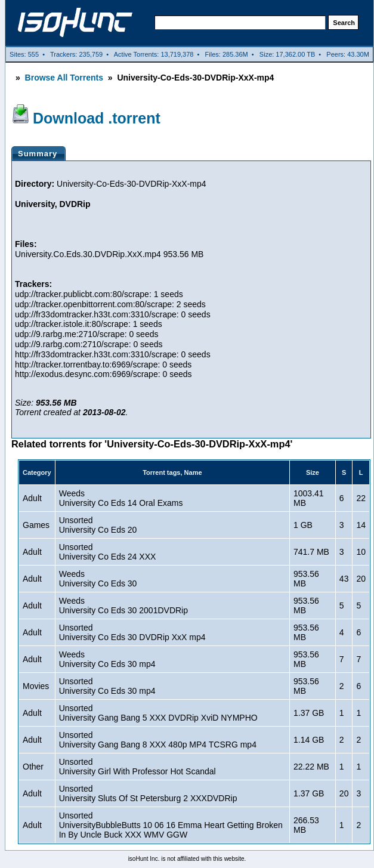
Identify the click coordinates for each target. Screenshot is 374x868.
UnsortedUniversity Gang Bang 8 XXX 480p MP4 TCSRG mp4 (158, 740)
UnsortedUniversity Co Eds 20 (98, 525)
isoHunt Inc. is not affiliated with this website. (187, 859)
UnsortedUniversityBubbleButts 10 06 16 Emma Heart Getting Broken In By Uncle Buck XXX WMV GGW (171, 825)
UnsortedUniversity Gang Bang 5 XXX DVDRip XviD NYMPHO (158, 713)
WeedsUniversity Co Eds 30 (98, 579)
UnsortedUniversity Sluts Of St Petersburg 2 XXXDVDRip (148, 793)
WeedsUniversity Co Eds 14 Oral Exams (121, 498)
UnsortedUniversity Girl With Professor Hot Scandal (137, 767)
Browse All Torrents (64, 78)
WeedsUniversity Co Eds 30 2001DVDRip (123, 606)
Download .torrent (97, 118)
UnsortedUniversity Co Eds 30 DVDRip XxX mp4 (132, 632)
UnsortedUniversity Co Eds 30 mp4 (107, 686)
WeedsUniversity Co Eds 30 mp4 (107, 659)
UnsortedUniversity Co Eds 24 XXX (108, 552)
